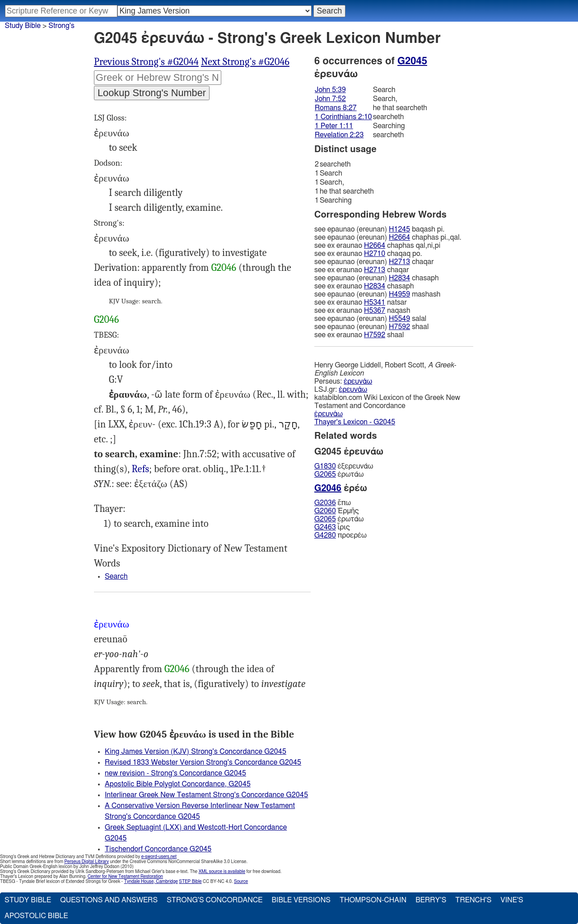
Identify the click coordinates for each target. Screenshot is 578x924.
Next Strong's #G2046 (245, 62)
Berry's (431, 900)
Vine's (512, 900)
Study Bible (23, 26)
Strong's (61, 26)
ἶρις (332, 527)
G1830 (325, 466)
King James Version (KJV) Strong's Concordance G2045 (196, 752)
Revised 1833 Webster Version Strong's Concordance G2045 (203, 762)
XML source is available (222, 872)
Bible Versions (301, 900)
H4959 (399, 294)
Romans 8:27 (336, 108)
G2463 (325, 527)
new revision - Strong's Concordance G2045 (175, 773)
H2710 (375, 254)
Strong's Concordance (214, 900)
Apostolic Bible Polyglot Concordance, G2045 (178, 784)
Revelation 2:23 (339, 135)
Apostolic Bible (36, 916)
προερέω (340, 535)
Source (241, 882)
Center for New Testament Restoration (125, 877)
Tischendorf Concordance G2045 (158, 849)
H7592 (399, 327)
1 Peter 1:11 (334, 126)
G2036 (325, 503)
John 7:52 (330, 99)
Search (116, 576)
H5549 (399, 319)
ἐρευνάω (358, 381)
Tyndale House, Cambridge (151, 882)
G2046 (224, 268)
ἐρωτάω (339, 474)
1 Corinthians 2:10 (343, 117)
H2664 (399, 237)
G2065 (325, 474)
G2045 (412, 61)
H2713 (399, 262)
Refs (141, 469)
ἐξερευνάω (344, 466)
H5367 (375, 311)
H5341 (375, 302)
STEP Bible (190, 882)
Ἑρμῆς (336, 511)
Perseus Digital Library (87, 862)
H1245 (399, 229)
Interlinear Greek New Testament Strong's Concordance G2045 (206, 795)
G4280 (325, 535)
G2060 (325, 511)
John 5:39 (330, 90)
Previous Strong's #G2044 (146, 62)
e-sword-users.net (159, 857)
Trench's (473, 900)
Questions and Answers (109, 900)
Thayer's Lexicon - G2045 (355, 422)
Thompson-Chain (373, 900)
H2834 (399, 278)
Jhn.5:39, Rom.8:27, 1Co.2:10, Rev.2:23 (141, 469)
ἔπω (333, 503)
